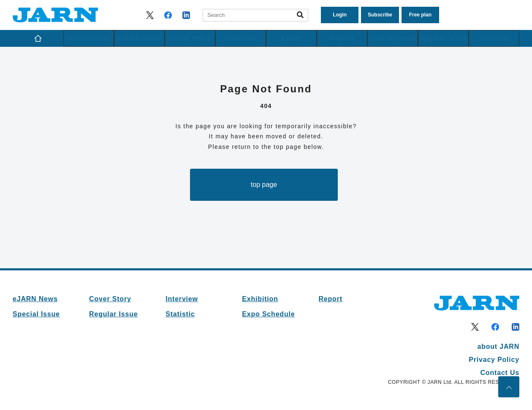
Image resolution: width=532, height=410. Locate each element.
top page (264, 185)
